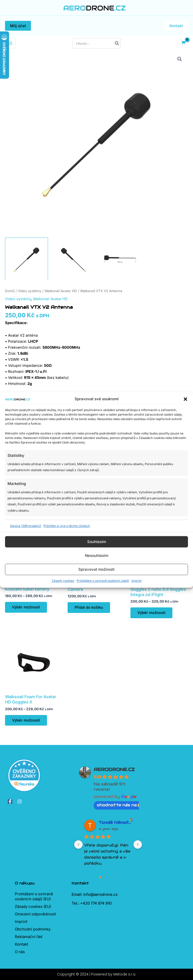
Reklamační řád (29, 937)
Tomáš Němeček (115, 822)
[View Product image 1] (27, 259)
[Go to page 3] (112, 877)
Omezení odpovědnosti (35, 914)
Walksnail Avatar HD (61, 291)
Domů (10, 291)
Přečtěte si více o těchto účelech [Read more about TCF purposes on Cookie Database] (67, 526)
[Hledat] (117, 43)
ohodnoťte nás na (119, 805)
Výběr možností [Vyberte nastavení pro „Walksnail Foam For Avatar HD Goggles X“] (26, 720)
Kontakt (21, 944)
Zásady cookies (63, 581)
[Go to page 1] (104, 877)
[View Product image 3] (120, 259)
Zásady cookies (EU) (33, 906)
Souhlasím (97, 542)
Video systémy (30, 291)
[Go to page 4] (116, 877)
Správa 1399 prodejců (26, 526)
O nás (20, 952)
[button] (185, 399)
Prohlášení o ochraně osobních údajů (103, 581)
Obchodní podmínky (33, 929)
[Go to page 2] (108, 877)
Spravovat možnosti (96, 569)
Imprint (136, 581)
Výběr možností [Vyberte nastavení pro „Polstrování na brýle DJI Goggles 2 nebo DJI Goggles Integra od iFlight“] (151, 613)
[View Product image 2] (73, 259)
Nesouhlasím (97, 555)
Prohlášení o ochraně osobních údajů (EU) (34, 896)
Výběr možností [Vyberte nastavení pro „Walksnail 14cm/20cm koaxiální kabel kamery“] (26, 607)
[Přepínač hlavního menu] (10, 43)
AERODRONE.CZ (114, 769)
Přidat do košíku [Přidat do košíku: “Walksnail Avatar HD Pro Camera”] (89, 607)
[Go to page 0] (100, 877)
